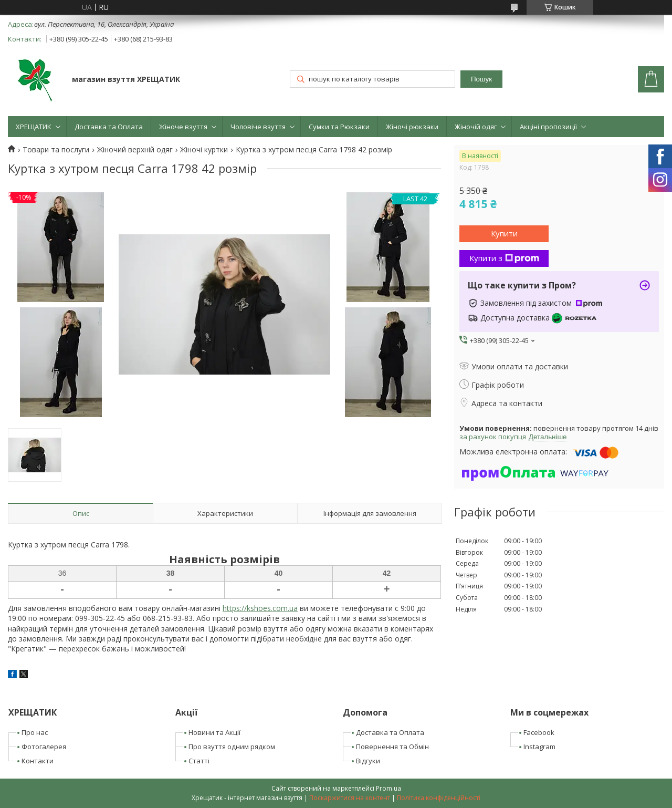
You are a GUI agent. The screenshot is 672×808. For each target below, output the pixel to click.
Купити (504, 233)
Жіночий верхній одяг (135, 150)
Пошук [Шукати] (481, 79)
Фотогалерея (44, 747)
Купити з (504, 258)
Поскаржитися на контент (350, 798)
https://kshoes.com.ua (260, 608)
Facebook (539, 732)
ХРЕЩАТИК (34, 127)
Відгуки (368, 761)
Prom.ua (388, 788)
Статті (199, 761)
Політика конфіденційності (439, 798)
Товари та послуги (56, 150)
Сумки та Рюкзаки (339, 127)
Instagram (539, 747)
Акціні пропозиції (548, 127)
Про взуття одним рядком (232, 747)
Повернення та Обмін (392, 747)
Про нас (35, 732)
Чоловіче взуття (258, 127)
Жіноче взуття (183, 127)
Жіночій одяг (476, 127)
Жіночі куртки (204, 150)
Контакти (38, 761)
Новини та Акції (214, 732)
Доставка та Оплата (109, 127)
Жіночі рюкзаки (412, 127)
